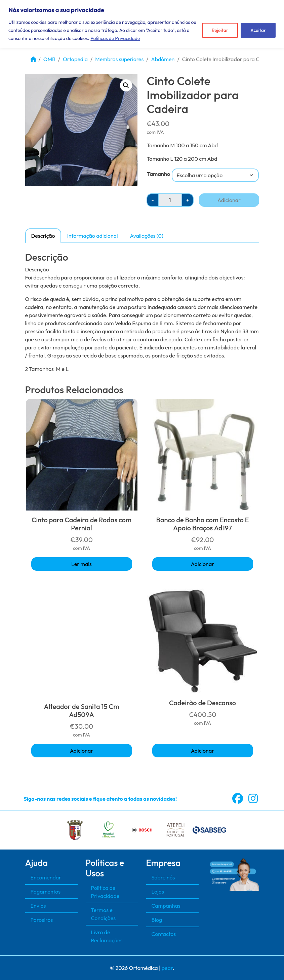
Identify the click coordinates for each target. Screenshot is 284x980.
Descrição (43, 236)
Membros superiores (119, 59)
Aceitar (258, 30)
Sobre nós (163, 877)
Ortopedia (75, 59)
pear (167, 968)
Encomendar (46, 877)
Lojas (158, 892)
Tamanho (158, 174)
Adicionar (229, 200)
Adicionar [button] (202, 564)
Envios (38, 906)
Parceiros (42, 920)
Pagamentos (46, 892)
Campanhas (166, 906)
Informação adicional (93, 236)
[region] (142, 24)
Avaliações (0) (147, 236)
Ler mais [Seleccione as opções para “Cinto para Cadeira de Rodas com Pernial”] (82, 564)
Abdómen (163, 59)
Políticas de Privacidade (115, 38)
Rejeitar (220, 30)
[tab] (43, 235)
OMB (49, 59)
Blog (157, 920)
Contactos (164, 934)
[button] (126, 85)
